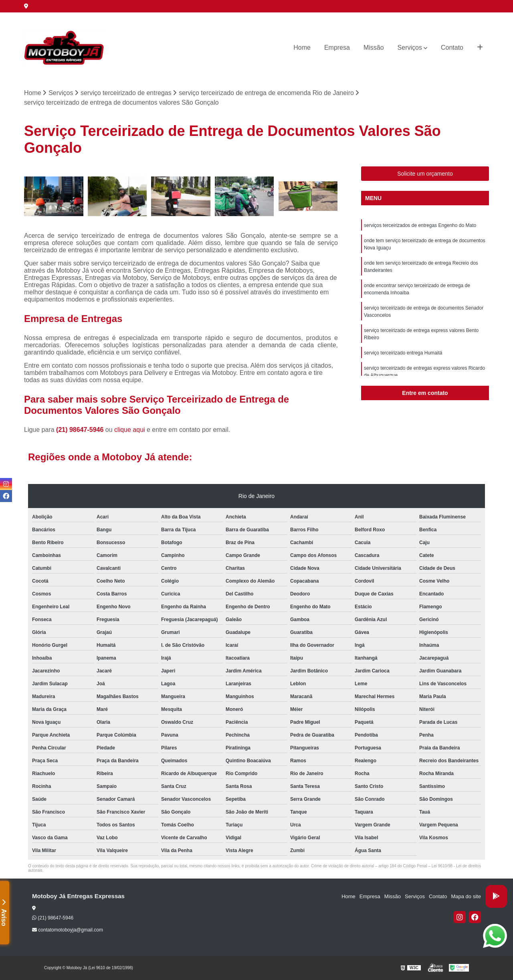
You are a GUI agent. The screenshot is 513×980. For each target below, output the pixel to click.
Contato (452, 48)
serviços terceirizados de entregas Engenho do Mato (420, 225)
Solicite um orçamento (425, 174)
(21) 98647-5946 (81, 430)
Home (302, 48)
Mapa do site (466, 896)
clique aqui (130, 430)
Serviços (410, 48)
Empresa (337, 48)
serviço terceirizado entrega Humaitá (403, 353)
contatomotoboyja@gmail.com (68, 930)
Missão (374, 48)
